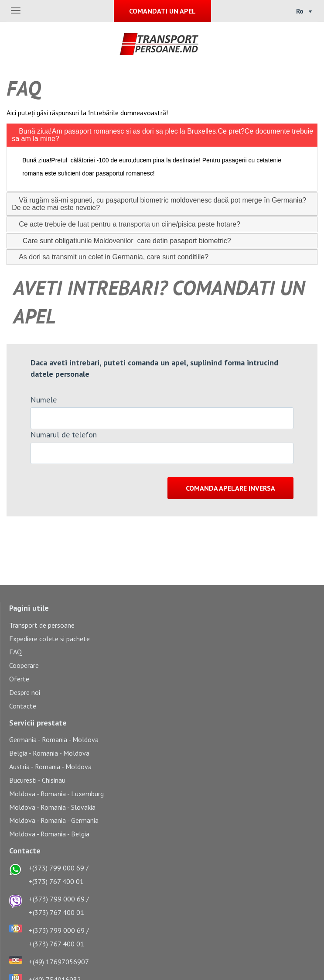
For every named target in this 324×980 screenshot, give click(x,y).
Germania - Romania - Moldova (54, 739)
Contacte (23, 706)
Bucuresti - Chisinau (37, 780)
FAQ (15, 652)
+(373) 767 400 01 (56, 881)
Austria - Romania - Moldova (50, 767)
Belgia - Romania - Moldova (49, 753)
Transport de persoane (42, 625)
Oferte (19, 679)
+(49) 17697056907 (59, 962)
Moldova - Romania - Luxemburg (56, 794)
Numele (44, 400)
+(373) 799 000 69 (56, 868)
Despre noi (25, 692)
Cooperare (24, 665)
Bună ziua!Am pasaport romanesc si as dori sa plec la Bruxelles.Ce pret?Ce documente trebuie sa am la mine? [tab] (162, 135)
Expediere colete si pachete (49, 639)
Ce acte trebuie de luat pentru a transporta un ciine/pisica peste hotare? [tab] (126, 224)
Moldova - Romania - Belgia (49, 834)
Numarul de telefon (64, 435)
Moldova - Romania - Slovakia (52, 807)
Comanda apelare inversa (230, 488)
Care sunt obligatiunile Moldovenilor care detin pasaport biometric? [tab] (121, 240)
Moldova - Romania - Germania (54, 820)
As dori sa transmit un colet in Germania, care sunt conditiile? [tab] (110, 257)
